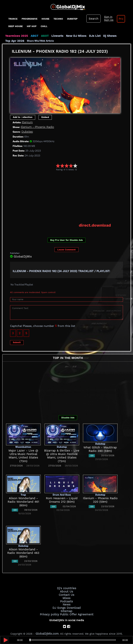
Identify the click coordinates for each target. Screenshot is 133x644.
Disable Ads (68, 417)
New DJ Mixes (70, 36)
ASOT (41, 36)
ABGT (32, 36)
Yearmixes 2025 (15, 36)
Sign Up (107, 20)
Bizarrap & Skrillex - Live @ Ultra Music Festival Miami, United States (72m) (62, 453)
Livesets (53, 36)
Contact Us (66, 593)
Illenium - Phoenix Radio (36, 127)
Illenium (27, 122)
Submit (17, 342)
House (45, 19)
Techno (58, 19)
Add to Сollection (23, 117)
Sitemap (66, 608)
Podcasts (67, 599)
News (67, 602)
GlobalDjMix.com (47, 629)
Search (93, 19)
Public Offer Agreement (76, 611)
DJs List (87, 36)
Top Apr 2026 (118, 36)
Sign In (107, 17)
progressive (30, 19)
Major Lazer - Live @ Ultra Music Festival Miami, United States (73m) (23, 453)
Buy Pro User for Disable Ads (66, 239)
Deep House (15, 26)
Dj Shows (101, 36)
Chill (44, 26)
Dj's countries (66, 587)
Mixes (66, 596)
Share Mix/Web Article (19, 41)
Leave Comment (66, 249)
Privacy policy (51, 611)
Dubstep (72, 19)
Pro (118, 19)
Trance (13, 19)
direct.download (97, 225)
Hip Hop (32, 26)
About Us (67, 590)
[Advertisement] (72, 196)
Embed (45, 117)
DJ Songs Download (66, 605)
